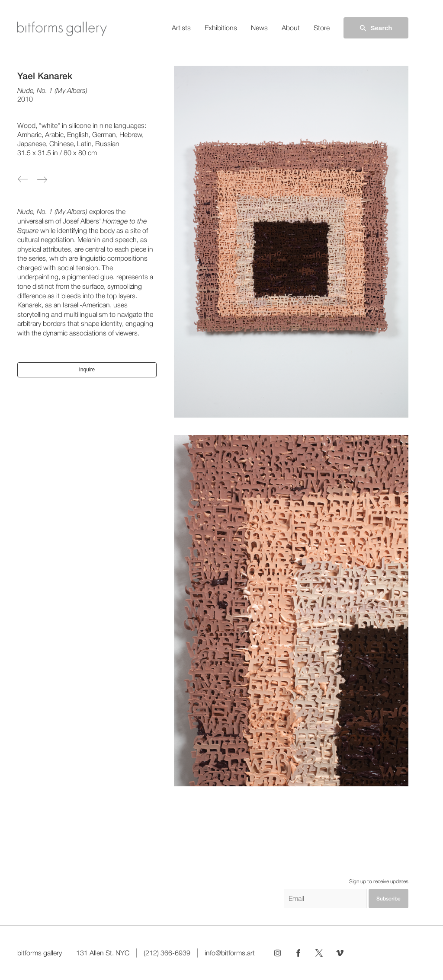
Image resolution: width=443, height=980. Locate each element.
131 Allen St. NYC (103, 953)
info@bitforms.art (230, 953)
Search (376, 28)
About (291, 28)
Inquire (87, 370)
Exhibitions (221, 28)
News (259, 28)
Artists (181, 28)
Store (322, 28)
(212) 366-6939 (167, 953)
